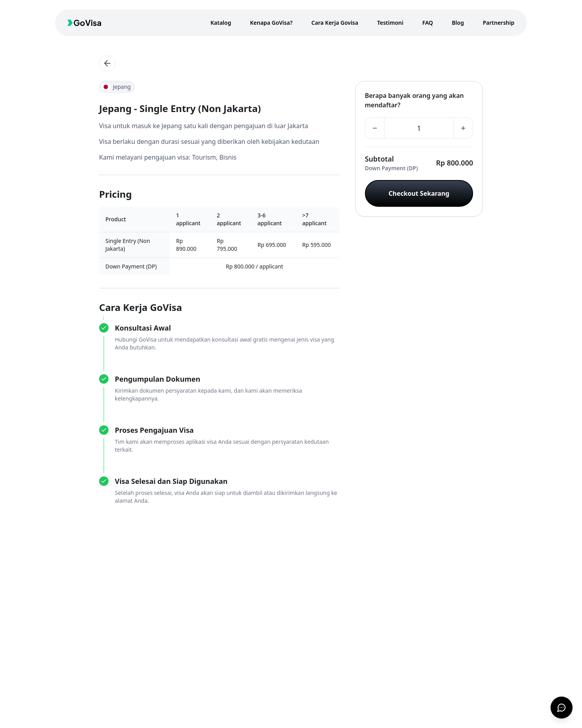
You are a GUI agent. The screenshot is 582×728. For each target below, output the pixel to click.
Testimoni (390, 23)
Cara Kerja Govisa (335, 23)
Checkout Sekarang (419, 193)
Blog (458, 23)
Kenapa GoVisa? (271, 23)
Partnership (499, 23)
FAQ (428, 23)
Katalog (221, 23)
